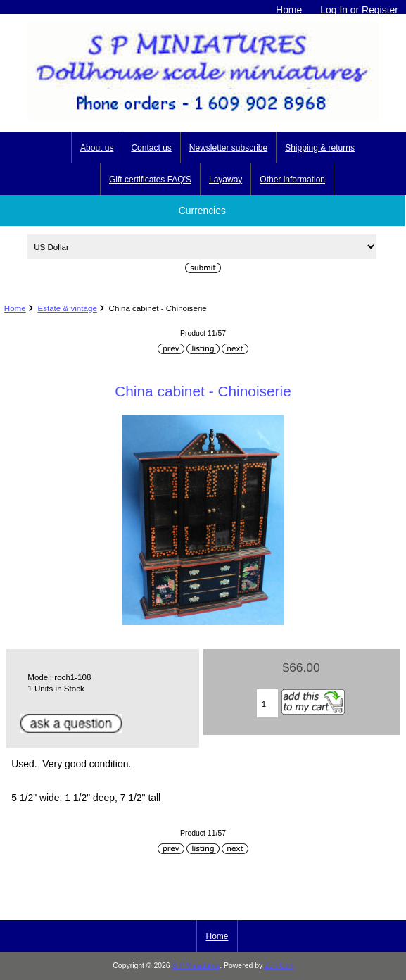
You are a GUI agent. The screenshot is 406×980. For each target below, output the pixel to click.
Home (289, 10)
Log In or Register (359, 10)
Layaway (226, 180)
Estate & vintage (67, 308)
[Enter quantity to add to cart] (268, 703)
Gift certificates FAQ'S (150, 180)
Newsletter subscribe (228, 148)
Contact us (151, 148)
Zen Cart (279, 966)
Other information (292, 180)
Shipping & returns (320, 148)
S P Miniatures (196, 966)
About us (97, 148)
